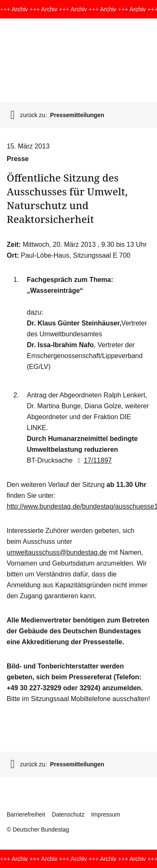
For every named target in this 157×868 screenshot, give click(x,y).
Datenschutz (68, 814)
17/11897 (93, 460)
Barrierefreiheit (26, 814)
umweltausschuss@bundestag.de (57, 552)
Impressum (106, 814)
